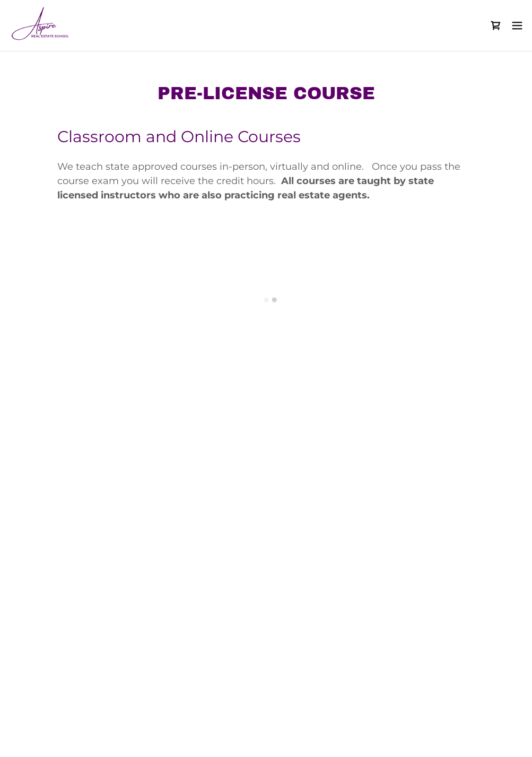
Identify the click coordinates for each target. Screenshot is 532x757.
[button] (496, 25)
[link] (41, 25)
